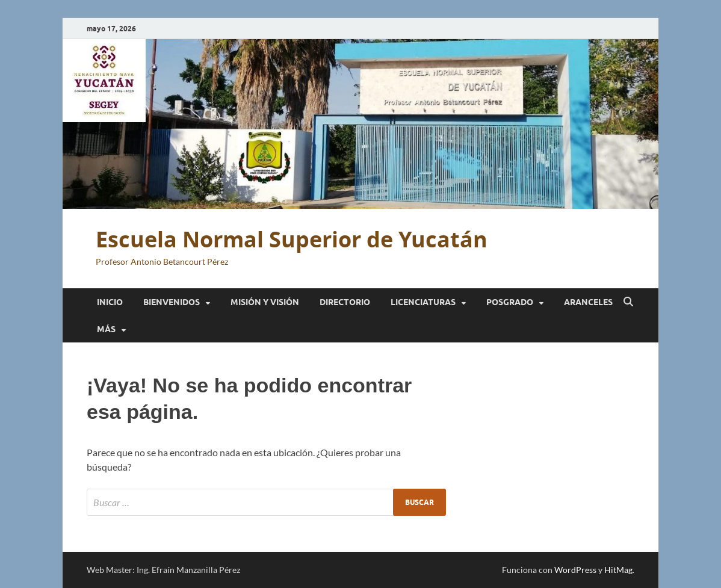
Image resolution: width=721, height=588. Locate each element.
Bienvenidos (172, 302)
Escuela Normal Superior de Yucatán (292, 239)
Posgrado (510, 302)
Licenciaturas (423, 302)
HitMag (618, 570)
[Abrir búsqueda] (628, 302)
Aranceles (588, 302)
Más (106, 329)
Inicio (110, 302)
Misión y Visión (265, 302)
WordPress (575, 570)
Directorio (345, 302)
